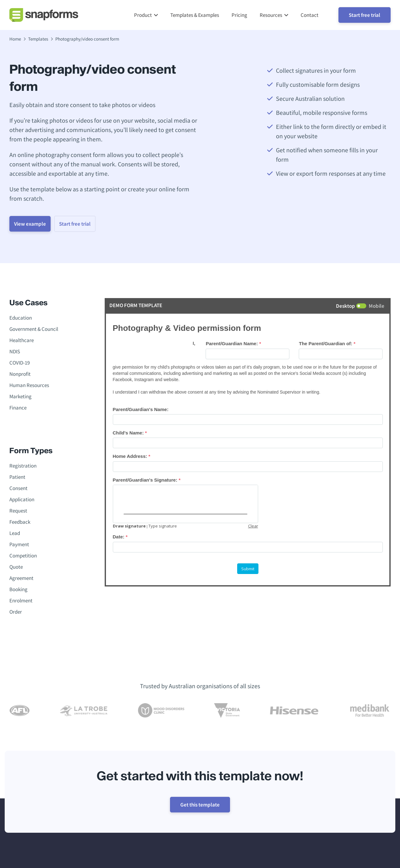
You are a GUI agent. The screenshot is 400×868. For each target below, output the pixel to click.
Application (22, 501)
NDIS (15, 353)
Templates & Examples (195, 16)
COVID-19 (20, 364)
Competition (23, 557)
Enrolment (21, 602)
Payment (19, 546)
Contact (310, 16)
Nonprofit (20, 375)
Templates (38, 40)
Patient (17, 478)
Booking (18, 591)
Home (15, 40)
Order (16, 613)
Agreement (21, 579)
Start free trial (365, 16)
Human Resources (29, 386)
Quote (16, 568)
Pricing (239, 16)
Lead (15, 534)
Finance (18, 409)
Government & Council (34, 330)
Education (21, 319)
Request (18, 512)
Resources (271, 16)
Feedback (20, 523)
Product (143, 16)
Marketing (20, 398)
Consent (18, 489)
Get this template (200, 806)
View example (36, 225)
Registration (23, 467)
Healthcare (22, 341)
